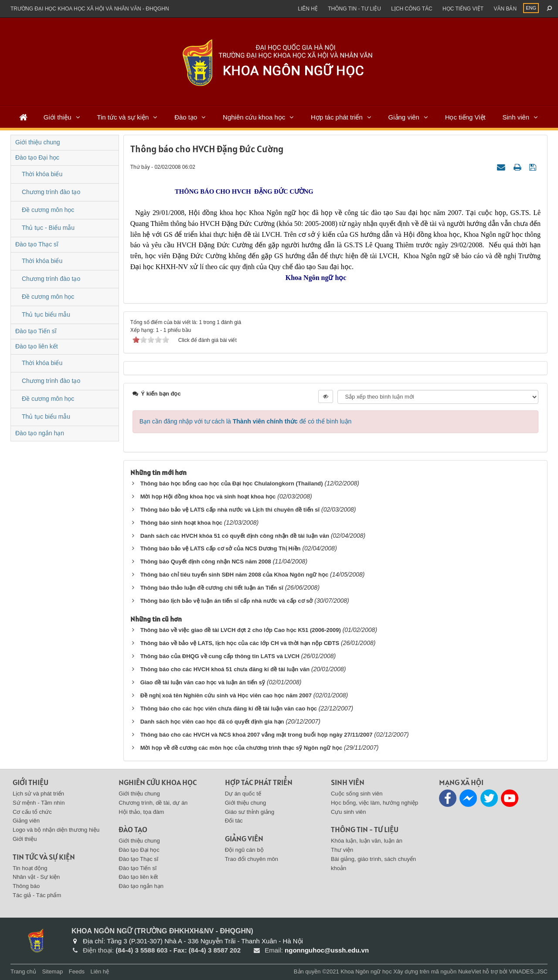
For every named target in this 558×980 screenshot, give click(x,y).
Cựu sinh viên (349, 812)
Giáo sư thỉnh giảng (250, 812)
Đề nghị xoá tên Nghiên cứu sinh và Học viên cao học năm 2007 (226, 695)
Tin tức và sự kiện (123, 117)
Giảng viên (404, 117)
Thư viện (342, 850)
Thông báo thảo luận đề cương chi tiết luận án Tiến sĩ (212, 588)
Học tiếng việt (463, 9)
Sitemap (52, 971)
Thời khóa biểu (42, 174)
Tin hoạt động (30, 868)
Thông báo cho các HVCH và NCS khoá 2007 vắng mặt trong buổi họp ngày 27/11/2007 (257, 735)
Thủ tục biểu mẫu (46, 314)
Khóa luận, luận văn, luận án (367, 841)
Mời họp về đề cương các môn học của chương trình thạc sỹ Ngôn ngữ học (241, 748)
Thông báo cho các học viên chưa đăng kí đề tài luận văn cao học (229, 709)
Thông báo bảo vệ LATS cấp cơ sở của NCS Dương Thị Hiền (221, 548)
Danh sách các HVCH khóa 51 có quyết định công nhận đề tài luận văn (235, 536)
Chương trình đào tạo (51, 192)
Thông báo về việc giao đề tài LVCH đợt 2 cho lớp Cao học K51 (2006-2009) (241, 630)
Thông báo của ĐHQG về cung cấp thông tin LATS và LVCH (220, 656)
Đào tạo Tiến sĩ (36, 331)
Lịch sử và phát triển (38, 794)
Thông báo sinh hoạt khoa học (181, 523)
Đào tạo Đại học (37, 157)
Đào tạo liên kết (37, 346)
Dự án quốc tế (243, 794)
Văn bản (505, 9)
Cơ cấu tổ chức (32, 812)
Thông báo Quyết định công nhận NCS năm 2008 (206, 562)
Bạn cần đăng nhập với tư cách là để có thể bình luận (246, 421)
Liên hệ (308, 9)
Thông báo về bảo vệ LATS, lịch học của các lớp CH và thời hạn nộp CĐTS (240, 643)
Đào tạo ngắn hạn (40, 433)
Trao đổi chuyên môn (252, 859)
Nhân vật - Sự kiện (36, 877)
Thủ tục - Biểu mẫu (48, 228)
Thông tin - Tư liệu (354, 9)
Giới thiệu (58, 117)
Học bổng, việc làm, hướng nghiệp (374, 803)
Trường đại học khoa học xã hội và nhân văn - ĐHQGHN (90, 9)
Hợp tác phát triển (337, 117)
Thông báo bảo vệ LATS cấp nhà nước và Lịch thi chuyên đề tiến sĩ (230, 510)
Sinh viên (516, 117)
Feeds (77, 971)
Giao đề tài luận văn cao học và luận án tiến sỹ (203, 682)
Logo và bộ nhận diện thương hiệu (56, 830)
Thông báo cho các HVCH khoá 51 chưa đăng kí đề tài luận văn (225, 669)
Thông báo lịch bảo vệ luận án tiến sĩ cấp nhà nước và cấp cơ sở (227, 601)
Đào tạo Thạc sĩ (37, 244)
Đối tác (234, 821)
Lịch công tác (412, 9)
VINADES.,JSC (528, 971)
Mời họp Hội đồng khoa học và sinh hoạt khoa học (208, 497)
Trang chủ (23, 971)
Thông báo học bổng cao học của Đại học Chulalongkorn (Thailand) (232, 483)
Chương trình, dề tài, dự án (153, 803)
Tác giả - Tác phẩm (37, 895)
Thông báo (26, 886)
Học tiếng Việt (465, 117)
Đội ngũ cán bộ (244, 850)
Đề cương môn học (48, 210)
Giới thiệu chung (38, 142)
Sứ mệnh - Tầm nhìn (39, 803)
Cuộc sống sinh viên (357, 794)
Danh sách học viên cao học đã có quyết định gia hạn (212, 722)
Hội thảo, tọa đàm (141, 812)
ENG (531, 8)
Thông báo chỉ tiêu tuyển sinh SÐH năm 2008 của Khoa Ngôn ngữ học (235, 575)
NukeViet (470, 971)
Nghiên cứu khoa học (254, 117)
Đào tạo (186, 117)
